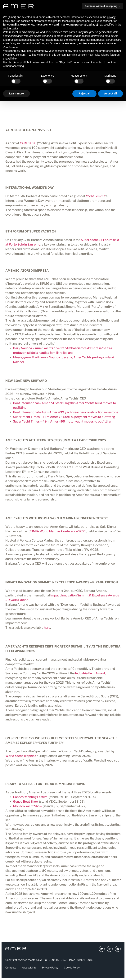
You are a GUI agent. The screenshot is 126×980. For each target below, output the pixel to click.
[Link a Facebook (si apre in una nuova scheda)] (118, 949)
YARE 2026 (28, 143)
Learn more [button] (16, 93)
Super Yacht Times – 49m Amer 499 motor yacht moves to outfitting (62, 421)
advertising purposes (92, 40)
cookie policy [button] (11, 28)
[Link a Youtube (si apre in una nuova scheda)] (102, 949)
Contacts (11, 968)
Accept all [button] (110, 93)
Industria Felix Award (90, 673)
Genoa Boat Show (26, 802)
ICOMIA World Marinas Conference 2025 (57, 531)
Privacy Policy (50, 968)
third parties (70, 32)
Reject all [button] (84, 93)
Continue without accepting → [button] (103, 6)
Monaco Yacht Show (28, 806)
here (47, 628)
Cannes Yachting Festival (31, 797)
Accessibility (29, 968)
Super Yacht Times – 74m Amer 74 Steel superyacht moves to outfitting (64, 417)
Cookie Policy (72, 968)
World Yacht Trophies (21, 756)
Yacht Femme (96, 196)
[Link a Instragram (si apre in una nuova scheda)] (110, 949)
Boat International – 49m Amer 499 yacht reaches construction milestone (66, 412)
